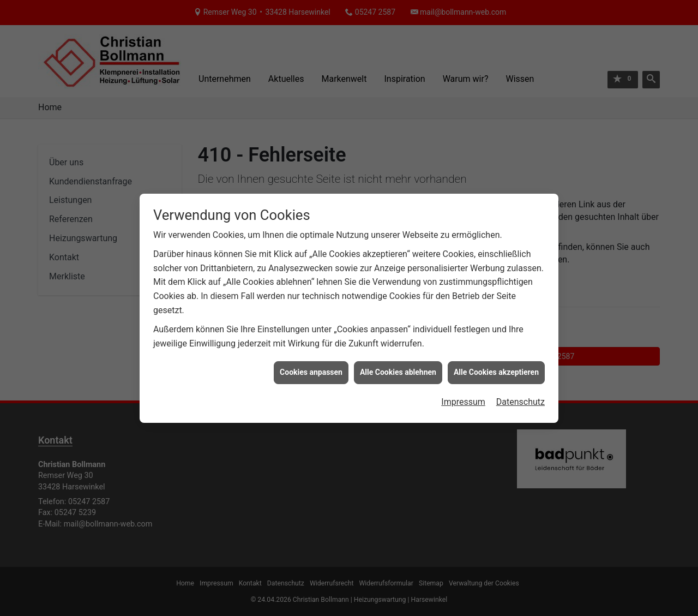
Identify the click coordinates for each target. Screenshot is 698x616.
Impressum (463, 391)
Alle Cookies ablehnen (398, 362)
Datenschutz (521, 391)
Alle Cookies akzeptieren (496, 362)
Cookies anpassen (311, 362)
